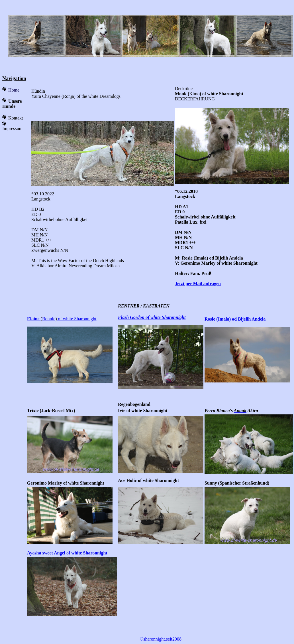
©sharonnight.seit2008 (161, 639)
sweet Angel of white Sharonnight (74, 553)
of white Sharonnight (76, 319)
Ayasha (34, 553)
